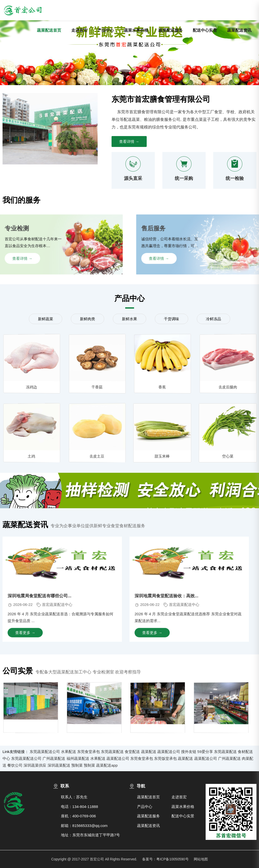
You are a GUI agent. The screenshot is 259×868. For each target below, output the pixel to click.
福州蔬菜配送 (78, 758)
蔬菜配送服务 (170, 30)
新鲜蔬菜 (46, 319)
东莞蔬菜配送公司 (45, 752)
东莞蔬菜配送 (112, 752)
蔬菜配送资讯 (239, 30)
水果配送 (69, 752)
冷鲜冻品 (213, 319)
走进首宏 (79, 30)
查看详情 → (129, 141)
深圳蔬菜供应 (35, 765)
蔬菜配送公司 (169, 752)
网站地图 (201, 859)
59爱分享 (205, 752)
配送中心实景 (205, 30)
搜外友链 (189, 752)
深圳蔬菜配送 (59, 765)
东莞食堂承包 (89, 752)
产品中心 (106, 30)
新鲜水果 (129, 319)
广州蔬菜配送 (54, 758)
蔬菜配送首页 (49, 30)
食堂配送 (132, 752)
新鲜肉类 (88, 319)
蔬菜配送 (149, 752)
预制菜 (77, 765)
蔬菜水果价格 (136, 30)
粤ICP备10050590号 (172, 859)
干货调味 (171, 319)
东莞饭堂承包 (165, 758)
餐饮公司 (15, 765)
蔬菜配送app (107, 765)
